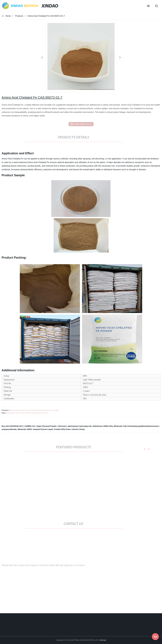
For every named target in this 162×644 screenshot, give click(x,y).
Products (19, 16)
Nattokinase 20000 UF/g (103, 426)
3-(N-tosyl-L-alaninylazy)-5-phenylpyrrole (75, 426)
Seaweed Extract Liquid (43, 429)
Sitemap (103, 640)
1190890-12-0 (30, 426)
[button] (148, 6)
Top (155, 636)
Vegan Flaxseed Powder (46, 426)
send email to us (81, 124)
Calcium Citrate (78, 429)
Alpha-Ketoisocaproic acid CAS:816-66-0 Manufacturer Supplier (34, 410)
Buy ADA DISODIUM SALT (12, 426)
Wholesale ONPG (25, 429)
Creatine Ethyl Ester (62, 429)
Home (8, 16)
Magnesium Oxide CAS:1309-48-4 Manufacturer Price (27, 413)
